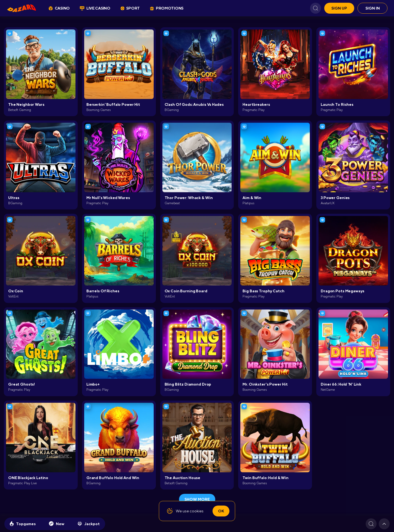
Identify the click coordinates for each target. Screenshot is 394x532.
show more (197, 499)
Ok (221, 511)
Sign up (339, 8)
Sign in (373, 8)
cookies (197, 511)
